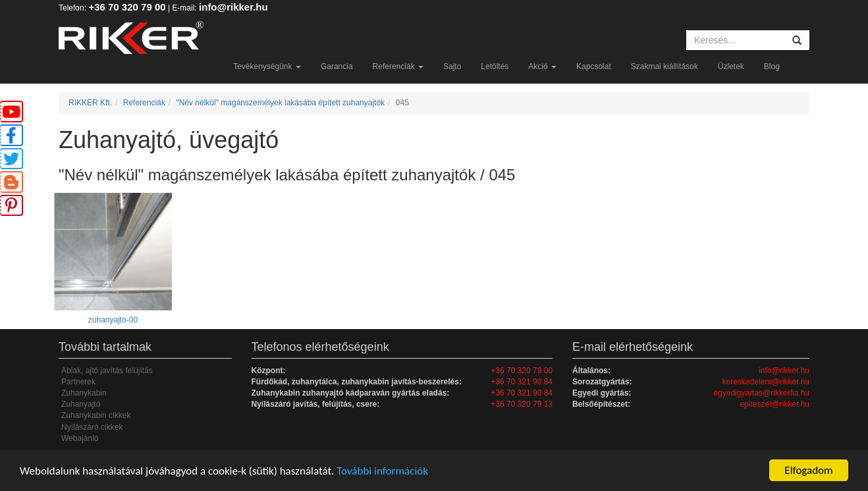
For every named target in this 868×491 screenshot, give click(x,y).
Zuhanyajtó (81, 404)
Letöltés (495, 66)
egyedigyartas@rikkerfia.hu (761, 393)
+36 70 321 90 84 (522, 382)
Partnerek (78, 382)
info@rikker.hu (233, 7)
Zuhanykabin (84, 393)
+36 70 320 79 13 (522, 404)
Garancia (337, 66)
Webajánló (80, 438)
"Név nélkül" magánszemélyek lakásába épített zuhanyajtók (280, 103)
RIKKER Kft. (90, 103)
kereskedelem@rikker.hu (766, 382)
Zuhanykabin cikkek (96, 415)
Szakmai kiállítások (665, 66)
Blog (772, 66)
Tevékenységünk (267, 66)
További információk (382, 471)
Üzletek (731, 66)
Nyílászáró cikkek (92, 427)
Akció (542, 66)
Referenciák (398, 66)
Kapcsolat (594, 66)
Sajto (452, 66)
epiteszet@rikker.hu (774, 404)
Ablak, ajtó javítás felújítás (107, 371)
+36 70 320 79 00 (127, 7)
